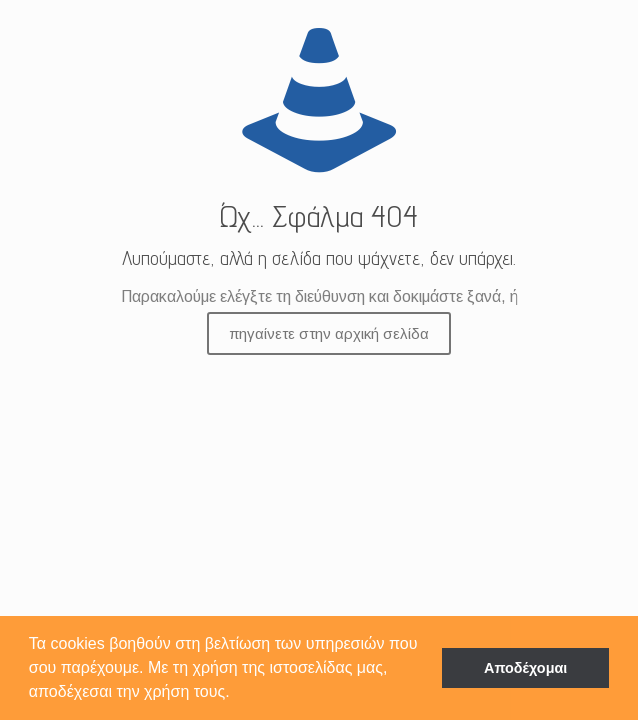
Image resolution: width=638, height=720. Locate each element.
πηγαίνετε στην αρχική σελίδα (329, 333)
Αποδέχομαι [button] (525, 668)
